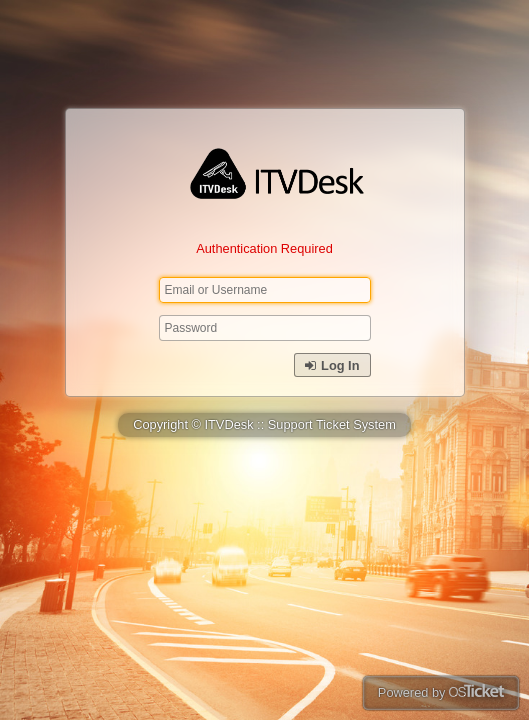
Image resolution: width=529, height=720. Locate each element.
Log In (332, 365)
